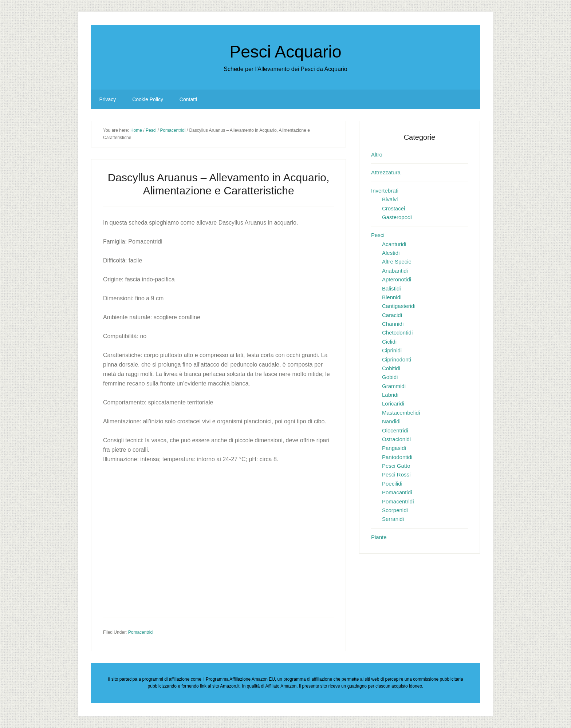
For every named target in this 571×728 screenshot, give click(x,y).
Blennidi (392, 297)
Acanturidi (394, 244)
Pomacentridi (141, 632)
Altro (377, 155)
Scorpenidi (395, 510)
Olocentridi (395, 430)
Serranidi (393, 519)
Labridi (390, 395)
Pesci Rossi (396, 474)
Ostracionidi (396, 439)
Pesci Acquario (286, 51)
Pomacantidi (397, 492)
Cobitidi (391, 368)
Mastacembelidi (401, 413)
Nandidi (391, 421)
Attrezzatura (386, 172)
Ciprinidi (392, 350)
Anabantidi (395, 271)
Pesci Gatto (396, 466)
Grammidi (394, 386)
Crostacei (393, 208)
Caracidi (392, 315)
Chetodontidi (397, 333)
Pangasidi (394, 448)
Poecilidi (392, 484)
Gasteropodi (397, 217)
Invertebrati (385, 191)
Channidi (393, 324)
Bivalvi (390, 199)
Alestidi (391, 253)
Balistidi (391, 288)
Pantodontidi (397, 457)
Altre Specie (397, 262)
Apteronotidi (397, 279)
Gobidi (390, 377)
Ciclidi (389, 342)
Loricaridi (393, 403)
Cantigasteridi (399, 306)
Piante (379, 537)
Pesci (378, 235)
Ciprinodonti (397, 359)
